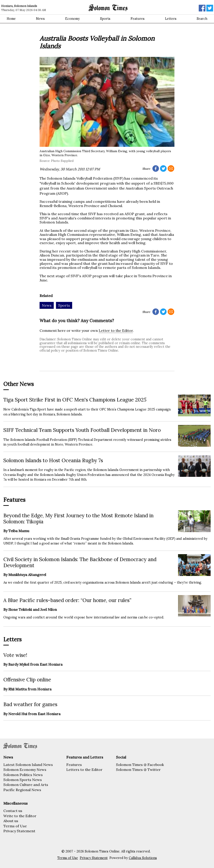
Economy (72, 19)
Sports (105, 19)
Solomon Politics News (23, 775)
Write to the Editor (20, 816)
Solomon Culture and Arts (26, 785)
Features (138, 19)
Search (202, 19)
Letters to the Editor (84, 770)
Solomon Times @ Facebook (140, 765)
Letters (171, 19)
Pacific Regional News (22, 790)
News (40, 19)
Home (11, 19)
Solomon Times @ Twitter (138, 770)
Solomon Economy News (25, 770)
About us (11, 821)
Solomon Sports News (23, 780)
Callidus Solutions (143, 858)
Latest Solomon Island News (28, 765)
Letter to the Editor (116, 330)
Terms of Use (15, 826)
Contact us (13, 811)
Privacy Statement (19, 831)
